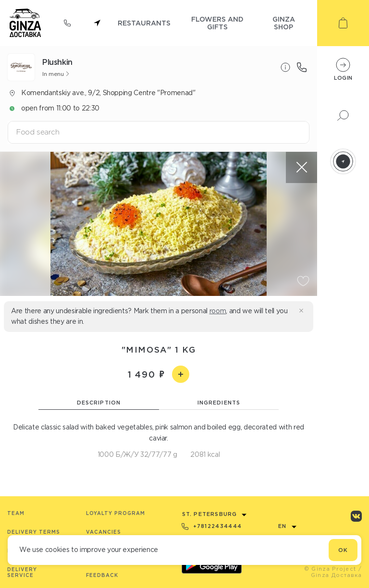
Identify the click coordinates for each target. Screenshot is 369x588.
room (218, 311)
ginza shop (284, 23)
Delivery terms (34, 532)
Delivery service (22, 572)
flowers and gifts (217, 23)
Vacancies (104, 532)
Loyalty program (116, 513)
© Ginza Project (330, 569)
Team (16, 513)
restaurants (144, 23)
